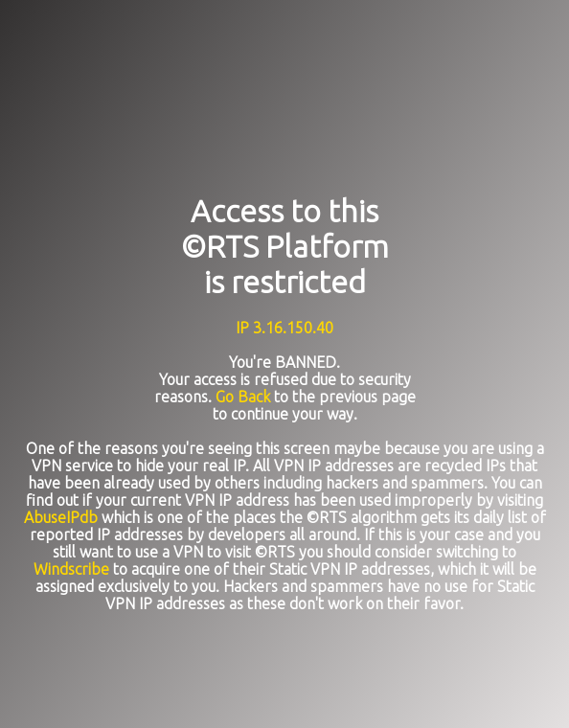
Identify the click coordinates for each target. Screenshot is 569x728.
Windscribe (71, 569)
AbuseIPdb (61, 517)
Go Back (243, 397)
